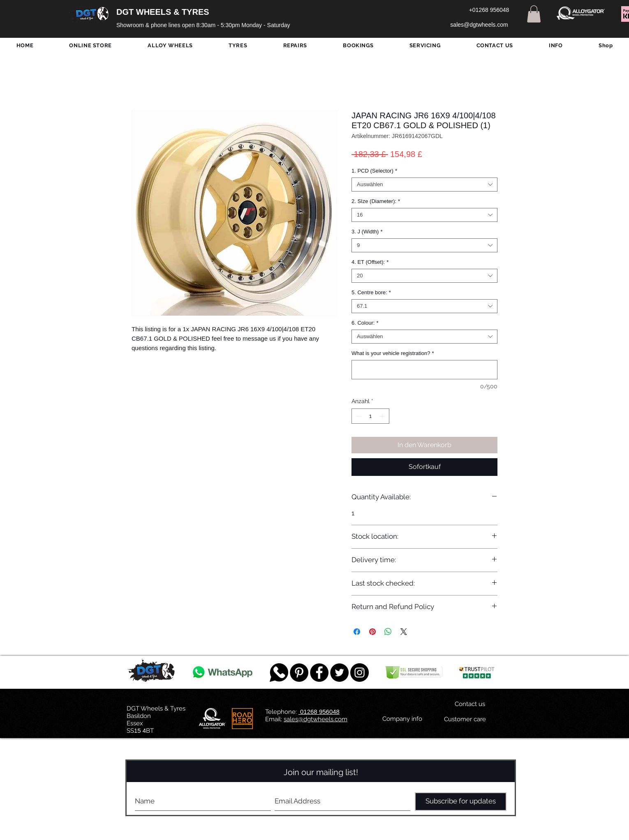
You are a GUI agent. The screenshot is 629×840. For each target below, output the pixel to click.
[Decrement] (358, 416)
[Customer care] (465, 720)
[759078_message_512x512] (279, 673)
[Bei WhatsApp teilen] (388, 632)
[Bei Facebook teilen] (357, 632)
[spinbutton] (370, 416)
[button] (534, 14)
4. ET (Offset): (370, 262)
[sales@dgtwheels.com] (479, 25)
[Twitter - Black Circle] (339, 673)
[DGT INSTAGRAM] (360, 673)
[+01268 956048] (489, 10)
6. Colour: (365, 323)
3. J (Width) (367, 232)
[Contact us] (470, 704)
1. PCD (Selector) (374, 171)
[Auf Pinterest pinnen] (372, 632)
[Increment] (383, 416)
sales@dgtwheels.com (316, 719)
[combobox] (424, 185)
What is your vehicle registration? (393, 353)
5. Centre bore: (371, 292)
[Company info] (402, 719)
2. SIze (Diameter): (376, 201)
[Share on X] (404, 632)
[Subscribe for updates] (461, 802)
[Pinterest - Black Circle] (299, 673)
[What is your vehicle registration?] (424, 370)
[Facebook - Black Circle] (319, 673)
